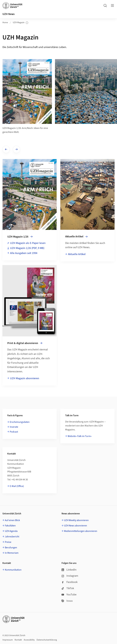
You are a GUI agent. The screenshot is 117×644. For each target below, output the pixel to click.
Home (5, 23)
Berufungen (11, 548)
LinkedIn (69, 570)
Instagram (70, 576)
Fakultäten (10, 526)
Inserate (14, 427)
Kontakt (18, 640)
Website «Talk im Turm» (80, 436)
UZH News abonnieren (75, 526)
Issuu (67, 601)
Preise (8, 542)
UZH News (9, 14)
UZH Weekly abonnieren (76, 520)
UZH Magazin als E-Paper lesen (28, 243)
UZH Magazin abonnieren (25, 378)
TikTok (68, 588)
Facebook (70, 582)
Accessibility (29, 640)
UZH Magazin (20, 23)
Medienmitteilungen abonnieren (81, 531)
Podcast (14, 432)
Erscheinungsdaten (20, 422)
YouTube (69, 595)
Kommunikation (13, 570)
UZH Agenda (11, 531)
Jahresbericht (12, 537)
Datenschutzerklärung (47, 640)
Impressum (8, 640)
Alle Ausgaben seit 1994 (24, 253)
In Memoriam (12, 553)
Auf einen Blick (12, 520)
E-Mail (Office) (17, 486)
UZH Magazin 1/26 (27, 248)
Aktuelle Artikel (77, 254)
